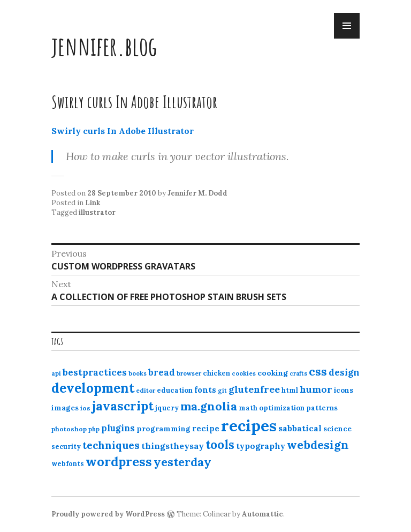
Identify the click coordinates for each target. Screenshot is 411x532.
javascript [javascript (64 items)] (123, 406)
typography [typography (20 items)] (261, 446)
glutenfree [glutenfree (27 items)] (254, 389)
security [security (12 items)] (66, 447)
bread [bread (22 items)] (162, 372)
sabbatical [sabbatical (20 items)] (300, 428)
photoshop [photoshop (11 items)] (69, 429)
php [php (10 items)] (94, 429)
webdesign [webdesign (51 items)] (318, 445)
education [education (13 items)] (175, 390)
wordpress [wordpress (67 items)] (119, 461)
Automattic (262, 514)
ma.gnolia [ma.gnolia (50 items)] (209, 406)
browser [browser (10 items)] (189, 373)
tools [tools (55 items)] (220, 445)
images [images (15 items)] (65, 408)
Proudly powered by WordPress (108, 514)
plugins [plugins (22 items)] (118, 428)
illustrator (97, 212)
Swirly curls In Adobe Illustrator (123, 131)
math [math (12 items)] (248, 408)
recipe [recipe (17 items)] (206, 428)
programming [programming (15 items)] (163, 429)
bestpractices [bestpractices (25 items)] (95, 372)
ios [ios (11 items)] (85, 408)
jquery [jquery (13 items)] (167, 408)
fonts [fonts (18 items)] (205, 390)
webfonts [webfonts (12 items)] (68, 464)
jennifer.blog (104, 46)
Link (93, 203)
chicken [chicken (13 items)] (216, 373)
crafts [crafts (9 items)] (298, 373)
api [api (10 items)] (56, 373)
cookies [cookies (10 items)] (244, 373)
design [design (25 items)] (344, 372)
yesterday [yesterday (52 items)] (182, 462)
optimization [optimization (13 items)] (282, 408)
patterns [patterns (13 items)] (322, 408)
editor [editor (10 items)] (146, 391)
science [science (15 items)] (337, 429)
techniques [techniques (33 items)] (111, 445)
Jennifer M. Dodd (197, 193)
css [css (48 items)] (318, 372)
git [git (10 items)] (222, 391)
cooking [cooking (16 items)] (273, 373)
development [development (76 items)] (93, 388)
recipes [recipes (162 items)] (249, 425)
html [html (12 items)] (290, 390)
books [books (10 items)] (138, 373)
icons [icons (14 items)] (344, 390)
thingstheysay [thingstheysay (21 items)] (173, 446)
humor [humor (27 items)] (316, 389)
